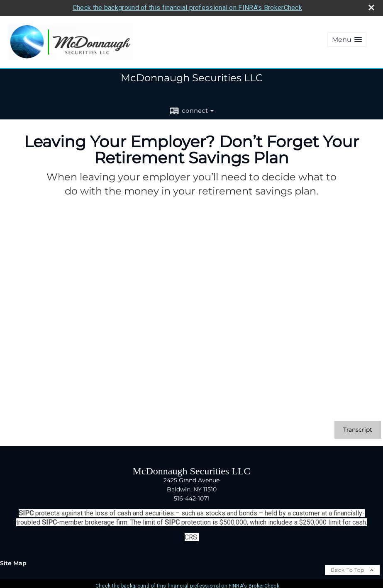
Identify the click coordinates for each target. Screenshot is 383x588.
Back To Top (352, 570)
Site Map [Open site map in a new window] (13, 563)
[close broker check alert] (371, 7)
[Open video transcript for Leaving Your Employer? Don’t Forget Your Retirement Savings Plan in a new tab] (358, 430)
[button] (347, 40)
